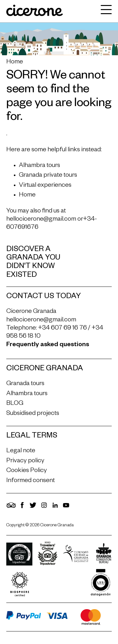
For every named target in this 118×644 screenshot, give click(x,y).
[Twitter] (33, 508)
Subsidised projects (33, 414)
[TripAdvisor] (11, 508)
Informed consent (31, 481)
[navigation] (105, 11)
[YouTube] (66, 508)
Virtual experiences (45, 186)
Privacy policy (25, 461)
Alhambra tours (39, 166)
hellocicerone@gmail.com (41, 220)
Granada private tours (48, 176)
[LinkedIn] (55, 508)
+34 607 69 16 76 (62, 329)
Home (15, 62)
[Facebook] (22, 508)
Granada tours (25, 384)
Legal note (21, 451)
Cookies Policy (27, 471)
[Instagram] (44, 508)
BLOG (15, 404)
